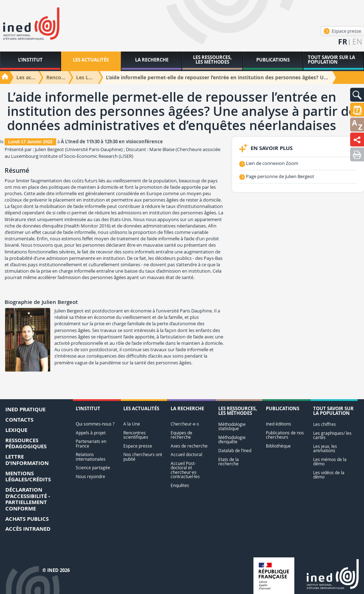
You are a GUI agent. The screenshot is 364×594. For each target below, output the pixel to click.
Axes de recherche (189, 446)
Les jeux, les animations (325, 448)
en (357, 42)
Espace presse (342, 31)
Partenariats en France (91, 443)
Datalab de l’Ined (235, 451)
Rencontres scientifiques (136, 435)
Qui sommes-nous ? (95, 424)
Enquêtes (180, 485)
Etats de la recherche (229, 462)
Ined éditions (279, 424)
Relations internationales (91, 457)
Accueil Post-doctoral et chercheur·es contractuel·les (185, 470)
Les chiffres (325, 424)
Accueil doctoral (186, 454)
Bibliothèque (278, 446)
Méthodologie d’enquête (232, 440)
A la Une (132, 424)
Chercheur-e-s (185, 424)
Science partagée (93, 468)
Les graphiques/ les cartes (332, 435)
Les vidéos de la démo (329, 475)
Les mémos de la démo (330, 462)
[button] (357, 95)
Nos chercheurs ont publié (143, 457)
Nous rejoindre (90, 477)
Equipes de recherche (181, 435)
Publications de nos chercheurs (285, 435)
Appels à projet (91, 433)
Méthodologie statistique (232, 426)
